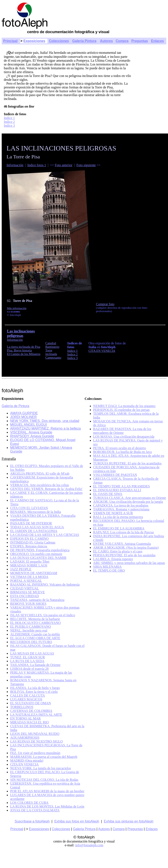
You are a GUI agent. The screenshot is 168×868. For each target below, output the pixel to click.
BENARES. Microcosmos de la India (36, 512)
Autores (106, 41)
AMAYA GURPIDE (24, 413)
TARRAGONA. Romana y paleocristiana (121, 509)
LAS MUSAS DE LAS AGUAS (32, 653)
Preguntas (140, 41)
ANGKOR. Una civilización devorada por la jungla (128, 502)
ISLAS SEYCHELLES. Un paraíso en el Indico (43, 615)
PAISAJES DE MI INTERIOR (31, 523)
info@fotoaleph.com (89, 845)
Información (15, 165)
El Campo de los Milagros (24, 354)
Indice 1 (9, 118)
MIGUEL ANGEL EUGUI (28, 425)
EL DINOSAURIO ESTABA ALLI (117, 490)
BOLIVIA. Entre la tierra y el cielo (34, 692)
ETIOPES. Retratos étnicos (29, 546)
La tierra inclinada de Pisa (24, 347)
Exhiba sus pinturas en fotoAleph (129, 821)
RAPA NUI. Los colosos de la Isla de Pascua (124, 532)
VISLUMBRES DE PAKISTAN (115, 475)
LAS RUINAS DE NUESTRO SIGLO (36, 741)
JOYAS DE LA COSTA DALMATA (35, 810)
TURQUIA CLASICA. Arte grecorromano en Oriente (130, 498)
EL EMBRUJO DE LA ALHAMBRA (119, 528)
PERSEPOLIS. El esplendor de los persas (121, 410)
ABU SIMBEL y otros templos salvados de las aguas (129, 563)
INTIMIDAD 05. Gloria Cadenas (33, 542)
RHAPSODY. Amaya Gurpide (32, 436)
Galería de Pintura (15, 406)
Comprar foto (105, 304)
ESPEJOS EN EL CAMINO (29, 539)
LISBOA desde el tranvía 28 (29, 669)
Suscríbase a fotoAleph (32, 821)
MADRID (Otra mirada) (27, 761)
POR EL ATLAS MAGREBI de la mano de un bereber (47, 791)
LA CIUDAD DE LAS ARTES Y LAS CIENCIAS (45, 535)
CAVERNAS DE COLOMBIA (31, 711)
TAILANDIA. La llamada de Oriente (35, 665)
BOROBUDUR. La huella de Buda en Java (123, 452)
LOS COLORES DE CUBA (29, 803)
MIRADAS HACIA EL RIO (29, 722)
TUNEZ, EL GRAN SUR (28, 657)
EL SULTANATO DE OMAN (31, 703)
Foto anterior (64, 165)
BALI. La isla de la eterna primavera (118, 517)
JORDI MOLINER (23, 417)
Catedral (51, 343)
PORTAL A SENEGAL (26, 581)
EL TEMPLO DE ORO (109, 570)
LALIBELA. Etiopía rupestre (113, 559)
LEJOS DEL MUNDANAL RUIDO (35, 734)
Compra (122, 41)
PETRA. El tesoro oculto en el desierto (120, 448)
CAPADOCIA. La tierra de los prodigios (121, 505)
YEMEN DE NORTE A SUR (113, 513)
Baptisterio (52, 347)
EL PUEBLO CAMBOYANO (31, 627)
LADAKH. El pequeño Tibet (30, 562)
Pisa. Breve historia (19, 350)
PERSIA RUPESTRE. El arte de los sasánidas (124, 555)
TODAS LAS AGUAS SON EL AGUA (37, 527)
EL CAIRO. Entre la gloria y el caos (118, 551)
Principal (10, 41)
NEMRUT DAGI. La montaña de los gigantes (124, 406)
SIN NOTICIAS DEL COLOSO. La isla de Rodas (44, 780)
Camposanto (53, 358)
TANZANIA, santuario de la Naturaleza (37, 600)
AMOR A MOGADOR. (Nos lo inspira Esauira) (126, 548)
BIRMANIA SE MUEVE (28, 592)
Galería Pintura (84, 41)
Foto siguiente (86, 165)
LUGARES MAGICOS (26, 699)
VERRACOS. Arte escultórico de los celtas (40, 485)
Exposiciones (34, 41)
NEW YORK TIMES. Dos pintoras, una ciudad (45, 421)
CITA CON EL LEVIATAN (29, 508)
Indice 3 (9, 126)
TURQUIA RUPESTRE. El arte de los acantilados (127, 463)
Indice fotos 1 (37, 165)
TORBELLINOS (22, 707)
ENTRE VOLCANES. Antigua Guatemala (122, 544)
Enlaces (157, 41)
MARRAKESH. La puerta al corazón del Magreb (44, 757)
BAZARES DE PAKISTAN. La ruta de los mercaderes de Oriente (122, 431)
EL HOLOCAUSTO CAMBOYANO (35, 623)
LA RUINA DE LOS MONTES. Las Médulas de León (47, 806)
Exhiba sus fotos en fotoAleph (77, 821)
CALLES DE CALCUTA (28, 695)
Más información (17, 308)
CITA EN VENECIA (102, 351)
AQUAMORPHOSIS (25, 738)
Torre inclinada (51, 352)
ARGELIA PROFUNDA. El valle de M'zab (40, 474)
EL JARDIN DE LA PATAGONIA (34, 531)
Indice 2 (9, 122)
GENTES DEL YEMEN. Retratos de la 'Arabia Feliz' (46, 489)
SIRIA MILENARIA (108, 567)
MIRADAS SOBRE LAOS (29, 565)
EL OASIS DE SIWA (108, 494)
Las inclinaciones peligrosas (21, 333)
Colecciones (59, 41)
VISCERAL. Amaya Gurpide (31, 432)
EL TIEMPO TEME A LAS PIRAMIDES (122, 486)
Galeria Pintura (84, 829)
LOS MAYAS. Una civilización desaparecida (124, 437)
